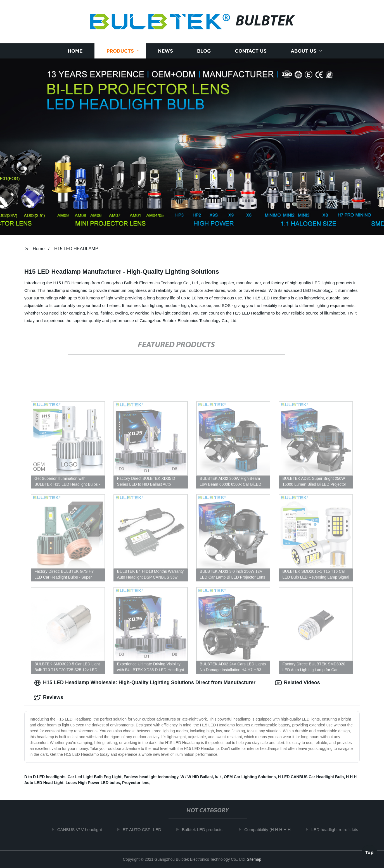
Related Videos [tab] (298, 683)
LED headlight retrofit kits (337, 830)
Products (120, 51)
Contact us (251, 51)
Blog (204, 51)
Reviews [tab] (49, 698)
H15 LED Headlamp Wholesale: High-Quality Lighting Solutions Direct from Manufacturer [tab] (145, 683)
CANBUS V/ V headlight (82, 830)
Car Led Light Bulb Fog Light (95, 777)
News (165, 51)
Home (75, 51)
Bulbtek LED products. (205, 830)
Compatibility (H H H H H (270, 830)
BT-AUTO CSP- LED (144, 830)
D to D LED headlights (45, 777)
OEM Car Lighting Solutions (250, 777)
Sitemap (254, 859)
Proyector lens (136, 783)
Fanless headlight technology (151, 777)
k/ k (218, 777)
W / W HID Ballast (197, 777)
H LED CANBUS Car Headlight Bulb (311, 777)
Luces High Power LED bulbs (93, 783)
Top (369, 853)
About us (304, 51)
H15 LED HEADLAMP (76, 249)
